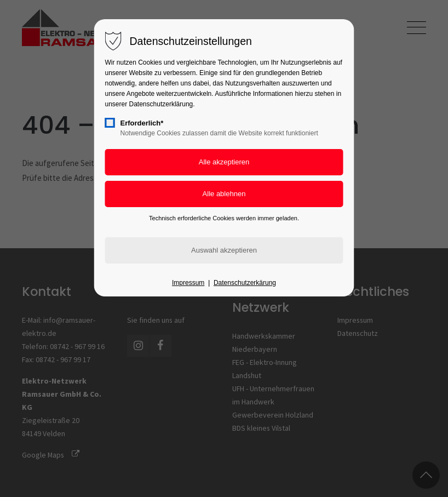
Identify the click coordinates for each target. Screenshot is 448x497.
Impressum (188, 283)
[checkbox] (110, 123)
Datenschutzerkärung (245, 283)
